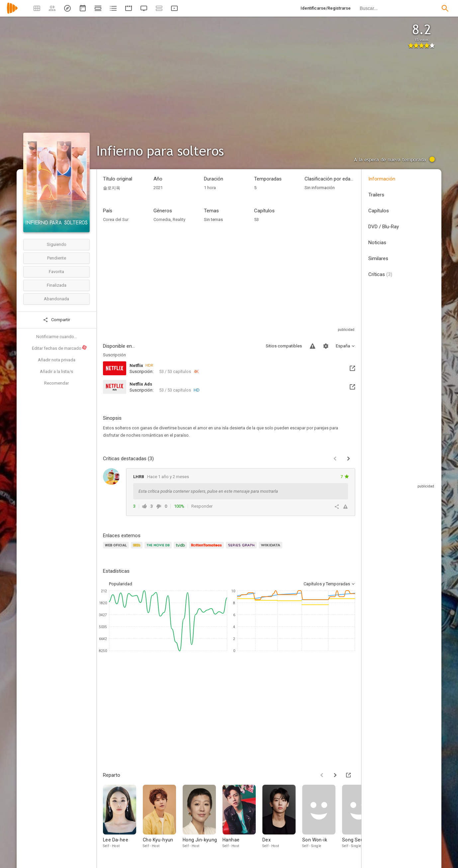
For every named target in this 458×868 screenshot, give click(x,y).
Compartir (56, 320)
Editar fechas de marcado (60, 348)
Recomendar (56, 383)
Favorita (56, 272)
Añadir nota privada (57, 360)
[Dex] (282, 817)
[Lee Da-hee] (123, 817)
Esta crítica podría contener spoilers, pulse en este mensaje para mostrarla (208, 491)
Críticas (380, 274)
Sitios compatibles (284, 346)
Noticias (377, 243)
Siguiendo (57, 244)
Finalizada (57, 285)
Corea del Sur (116, 219)
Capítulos (379, 211)
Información (382, 179)
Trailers (376, 195)
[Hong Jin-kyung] (203, 817)
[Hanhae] (242, 817)
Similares (378, 258)
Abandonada (56, 299)
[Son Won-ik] (322, 817)
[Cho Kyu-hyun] (163, 817)
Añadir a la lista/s (56, 371)
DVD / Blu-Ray (384, 227)
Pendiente (57, 258)
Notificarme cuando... (57, 337)
